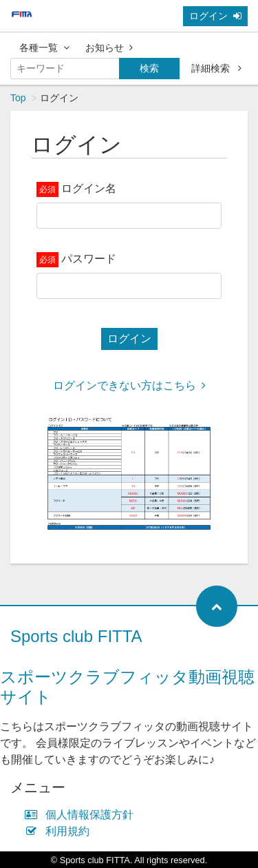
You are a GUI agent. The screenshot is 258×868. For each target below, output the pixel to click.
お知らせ (109, 48)
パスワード (89, 259)
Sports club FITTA (76, 636)
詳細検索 (216, 68)
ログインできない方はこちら (129, 385)
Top (18, 98)
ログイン (215, 16)
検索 (149, 68)
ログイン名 (89, 188)
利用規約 (60, 831)
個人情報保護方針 (82, 815)
